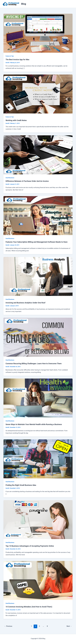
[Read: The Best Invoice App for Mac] (38, 33)
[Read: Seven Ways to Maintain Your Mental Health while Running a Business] (38, 398)
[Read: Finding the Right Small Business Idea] (38, 459)
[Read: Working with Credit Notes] (38, 94)
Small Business (10, 178)
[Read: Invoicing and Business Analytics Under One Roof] (38, 276)
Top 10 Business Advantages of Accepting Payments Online (30, 546)
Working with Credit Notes (16, 120)
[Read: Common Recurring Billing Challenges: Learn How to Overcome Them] (38, 337)
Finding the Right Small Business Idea (21, 485)
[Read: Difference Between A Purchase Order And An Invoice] (38, 155)
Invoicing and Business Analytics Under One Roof (25, 303)
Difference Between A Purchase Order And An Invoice (27, 181)
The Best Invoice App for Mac (17, 60)
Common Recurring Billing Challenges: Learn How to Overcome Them (34, 364)
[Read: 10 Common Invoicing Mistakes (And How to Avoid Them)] (38, 580)
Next (69, 626)
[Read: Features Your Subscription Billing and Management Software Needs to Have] (38, 216)
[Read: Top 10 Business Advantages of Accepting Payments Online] (38, 520)
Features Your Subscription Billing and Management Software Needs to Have (36, 242)
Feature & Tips (10, 56)
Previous (8, 626)
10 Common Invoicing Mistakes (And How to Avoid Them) (29, 607)
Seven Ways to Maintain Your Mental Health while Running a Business (34, 424)
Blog (24, 4)
